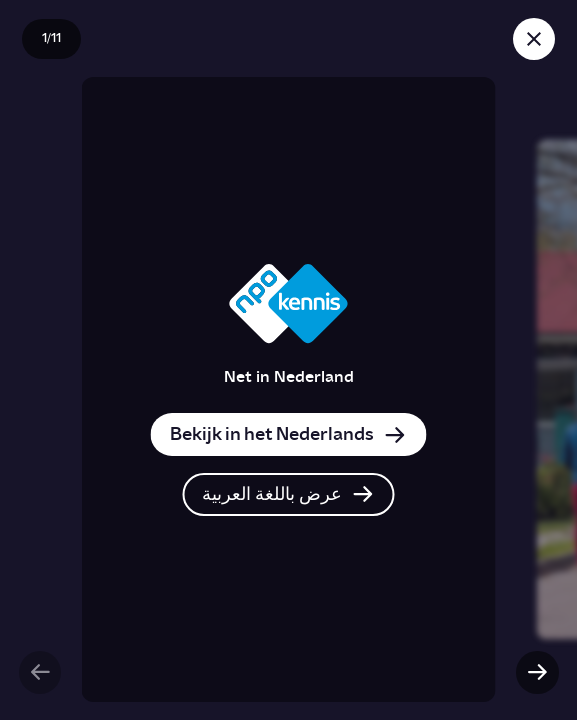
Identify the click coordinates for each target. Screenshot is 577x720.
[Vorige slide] (40, 672)
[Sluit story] (534, 39)
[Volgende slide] (537, 672)
